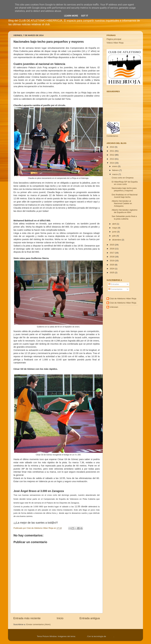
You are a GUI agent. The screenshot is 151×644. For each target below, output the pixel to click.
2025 (112, 273)
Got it (85, 16)
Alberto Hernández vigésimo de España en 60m (125, 211)
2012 (112, 155)
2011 (112, 151)
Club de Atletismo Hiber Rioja (123, 299)
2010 (112, 147)
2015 (112, 245)
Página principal (114, 39)
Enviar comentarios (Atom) (39, 624)
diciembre (117, 240)
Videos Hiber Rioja (115, 43)
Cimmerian (81, 636)
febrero (116, 170)
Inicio (60, 618)
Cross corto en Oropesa (123, 178)
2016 (112, 249)
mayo (115, 228)
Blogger (110, 636)
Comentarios (115, 289)
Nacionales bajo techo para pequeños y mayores (124, 189)
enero (115, 166)
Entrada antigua (90, 618)
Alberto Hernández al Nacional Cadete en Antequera (122, 203)
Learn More (71, 16)
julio (114, 236)
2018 (112, 257)
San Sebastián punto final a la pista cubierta (124, 217)
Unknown (114, 307)
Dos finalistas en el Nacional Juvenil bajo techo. (125, 196)
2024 (112, 269)
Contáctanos (112, 136)
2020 (112, 265)
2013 (112, 159)
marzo (115, 174)
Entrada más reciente (27, 618)
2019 (112, 261)
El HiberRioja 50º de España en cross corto (125, 183)
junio (115, 232)
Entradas (114, 284)
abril (114, 224)
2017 (112, 253)
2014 (112, 163)
